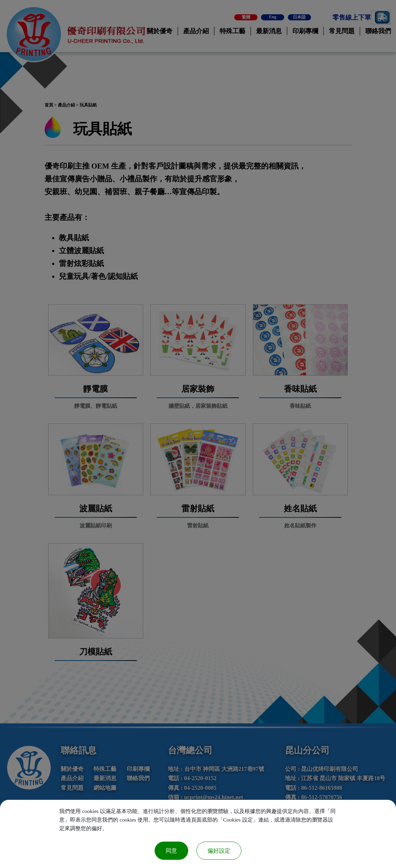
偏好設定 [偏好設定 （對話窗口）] (219, 851)
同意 (171, 851)
